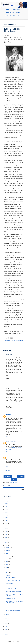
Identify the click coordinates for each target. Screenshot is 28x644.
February (8, 576)
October (8, 553)
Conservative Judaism (9, 341)
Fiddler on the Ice (9, 583)
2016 (6, 529)
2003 (6, 635)
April (7, 570)
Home (7, 9)
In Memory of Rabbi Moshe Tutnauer (12, 30)
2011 (6, 543)
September (8, 556)
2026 (6, 501)
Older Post (21, 476)
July (7, 562)
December (8, 548)
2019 (6, 520)
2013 (6, 537)
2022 (6, 512)
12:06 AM (8, 410)
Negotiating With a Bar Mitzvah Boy (13, 592)
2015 (6, 532)
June (7, 564)
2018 (6, 523)
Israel (15, 341)
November (8, 551)
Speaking (18, 12)
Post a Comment (8, 470)
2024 (6, 507)
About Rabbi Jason (15, 9)
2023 (6, 509)
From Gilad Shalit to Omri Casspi (13, 605)
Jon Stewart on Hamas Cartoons (13, 611)
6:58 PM (8, 437)
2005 (6, 629)
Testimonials (8, 15)
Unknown (9, 415)
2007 (6, 624)
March (7, 573)
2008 (6, 621)
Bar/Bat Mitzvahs (10, 12)
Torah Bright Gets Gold (11, 589)
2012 (6, 540)
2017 (6, 526)
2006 (6, 626)
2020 (6, 518)
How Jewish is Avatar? (11, 598)
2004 (6, 632)
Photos (19, 15)
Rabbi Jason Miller (11, 441)
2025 (6, 504)
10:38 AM (8, 381)
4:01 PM (8, 452)
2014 (6, 534)
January (8, 614)
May (7, 567)
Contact (13, 18)
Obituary (18, 341)
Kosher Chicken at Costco (11, 586)
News (14, 15)
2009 (6, 618)
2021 (6, 515)
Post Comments (13, 482)
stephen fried (10, 385)
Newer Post (8, 476)
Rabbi (22, 341)
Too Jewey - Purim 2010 (11, 578)
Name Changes (9, 608)
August (7, 559)
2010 (6, 546)
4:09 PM (8, 467)
